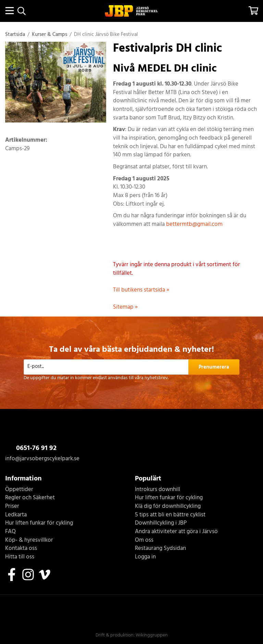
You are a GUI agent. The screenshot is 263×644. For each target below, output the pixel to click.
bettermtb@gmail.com (194, 224)
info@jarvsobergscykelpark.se (42, 459)
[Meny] (9, 11)
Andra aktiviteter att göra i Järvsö (176, 532)
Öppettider (19, 490)
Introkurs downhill (158, 490)
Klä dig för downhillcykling (168, 507)
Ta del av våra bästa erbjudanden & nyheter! (131, 350)
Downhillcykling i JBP (161, 523)
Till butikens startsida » (141, 290)
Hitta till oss (20, 557)
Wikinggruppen (152, 635)
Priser (12, 507)
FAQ (10, 532)
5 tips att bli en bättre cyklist (170, 515)
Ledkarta (16, 515)
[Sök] (21, 11)
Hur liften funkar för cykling (39, 523)
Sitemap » (125, 307)
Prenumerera (214, 367)
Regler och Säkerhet (30, 498)
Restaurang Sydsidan (160, 549)
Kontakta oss (21, 549)
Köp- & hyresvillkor (29, 540)
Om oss (144, 540)
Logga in (145, 557)
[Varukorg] (254, 11)
